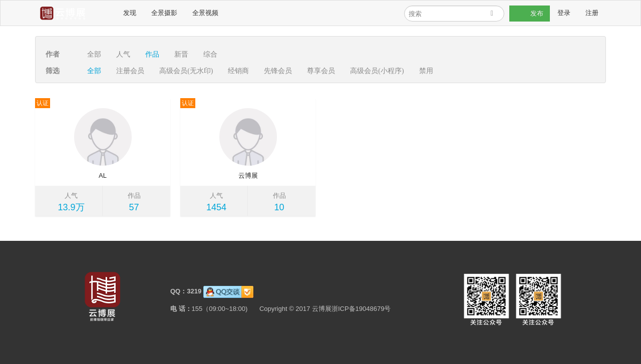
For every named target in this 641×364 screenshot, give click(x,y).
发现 (129, 13)
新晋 (181, 54)
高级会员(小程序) (377, 71)
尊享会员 (321, 71)
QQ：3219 (185, 291)
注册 (592, 13)
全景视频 (205, 13)
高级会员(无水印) (186, 71)
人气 (123, 54)
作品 (152, 54)
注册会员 (130, 71)
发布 (530, 14)
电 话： (180, 309)
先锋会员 (278, 71)
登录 (564, 13)
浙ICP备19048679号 (360, 309)
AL (103, 175)
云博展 (248, 175)
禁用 (426, 71)
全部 (94, 54)
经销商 (238, 71)
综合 (210, 54)
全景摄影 (164, 13)
